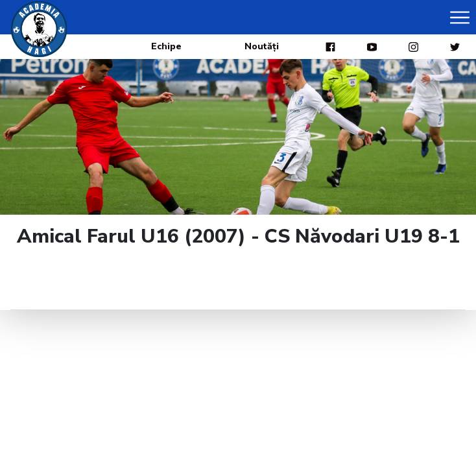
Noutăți (262, 46)
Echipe (166, 46)
